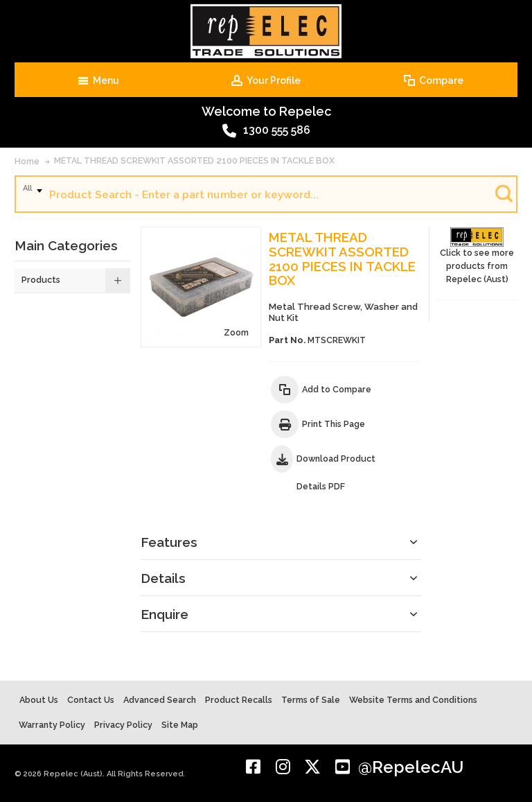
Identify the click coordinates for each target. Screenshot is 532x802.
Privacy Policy (123, 725)
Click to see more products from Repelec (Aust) (477, 255)
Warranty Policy (52, 725)
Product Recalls (239, 700)
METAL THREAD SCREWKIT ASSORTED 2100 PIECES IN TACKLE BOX (194, 160)
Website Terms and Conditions (413, 700)
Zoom (236, 332)
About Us (39, 700)
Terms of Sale (311, 700)
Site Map (180, 725)
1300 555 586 (266, 131)
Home (27, 161)
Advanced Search (160, 700)
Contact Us (91, 700)
